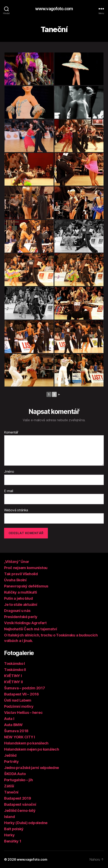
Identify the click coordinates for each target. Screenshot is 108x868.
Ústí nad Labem (18, 700)
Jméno (9, 472)
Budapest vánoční (20, 804)
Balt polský (14, 829)
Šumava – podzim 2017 (25, 688)
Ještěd (10, 755)
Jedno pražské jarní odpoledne (32, 768)
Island (9, 817)
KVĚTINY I (13, 676)
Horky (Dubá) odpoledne (26, 823)
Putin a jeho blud (18, 598)
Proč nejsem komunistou (26, 568)
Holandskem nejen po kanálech (32, 749)
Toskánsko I (15, 664)
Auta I (9, 719)
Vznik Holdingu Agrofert (25, 623)
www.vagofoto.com (54, 9)
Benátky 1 (13, 841)
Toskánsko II (15, 670)
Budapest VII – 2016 (21, 694)
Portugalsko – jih (18, 780)
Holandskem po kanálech (26, 743)
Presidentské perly (21, 617)
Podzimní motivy (19, 706)
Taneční (11, 792)
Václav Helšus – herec (23, 713)
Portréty (11, 762)
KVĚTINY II (13, 682)
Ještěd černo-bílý (20, 811)
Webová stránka (16, 510)
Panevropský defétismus (26, 586)
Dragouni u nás (17, 611)
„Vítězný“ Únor (17, 562)
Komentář (11, 432)
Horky (9, 835)
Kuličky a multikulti (21, 592)
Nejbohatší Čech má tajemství (30, 629)
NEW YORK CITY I (20, 737)
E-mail (8, 491)
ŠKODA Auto (15, 774)
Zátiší (9, 786)
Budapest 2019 (18, 798)
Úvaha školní (15, 580)
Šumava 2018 (16, 731)
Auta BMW (13, 725)
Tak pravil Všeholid (21, 574)
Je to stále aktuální (21, 604)
